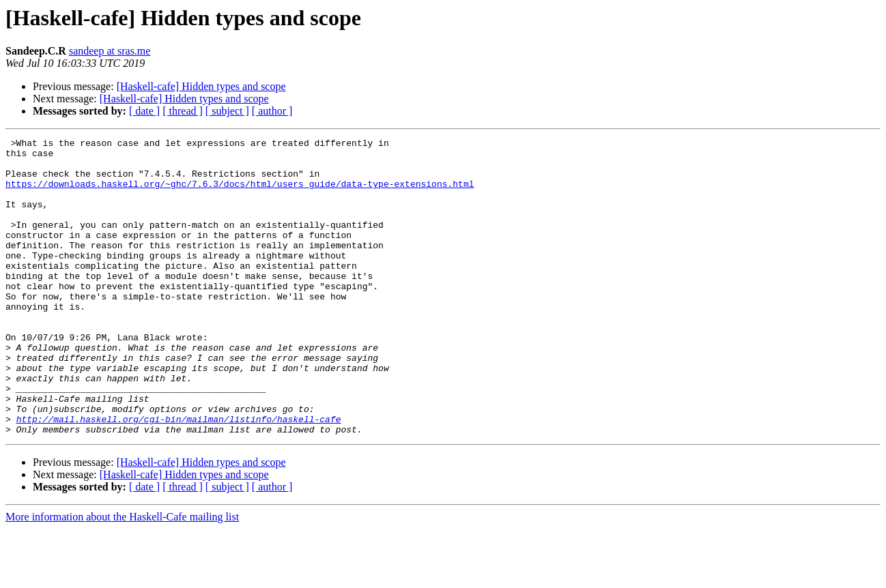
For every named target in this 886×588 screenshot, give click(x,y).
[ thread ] (183, 111)
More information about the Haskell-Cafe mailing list (122, 576)
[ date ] (144, 111)
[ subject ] (227, 111)
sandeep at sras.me (110, 51)
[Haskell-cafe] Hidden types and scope (201, 86)
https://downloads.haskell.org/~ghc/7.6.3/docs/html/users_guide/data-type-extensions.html (240, 194)
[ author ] (272, 111)
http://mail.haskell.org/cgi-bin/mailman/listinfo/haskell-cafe (179, 476)
